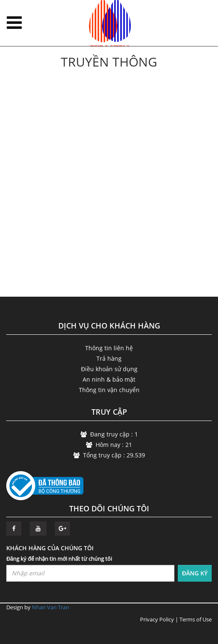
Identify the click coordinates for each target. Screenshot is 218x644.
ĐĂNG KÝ (195, 573)
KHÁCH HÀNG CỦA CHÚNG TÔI (50, 548)
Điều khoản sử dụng (109, 369)
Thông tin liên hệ (109, 348)
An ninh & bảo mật (109, 379)
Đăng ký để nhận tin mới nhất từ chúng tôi (59, 559)
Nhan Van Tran (51, 607)
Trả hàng (109, 358)
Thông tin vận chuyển (109, 390)
